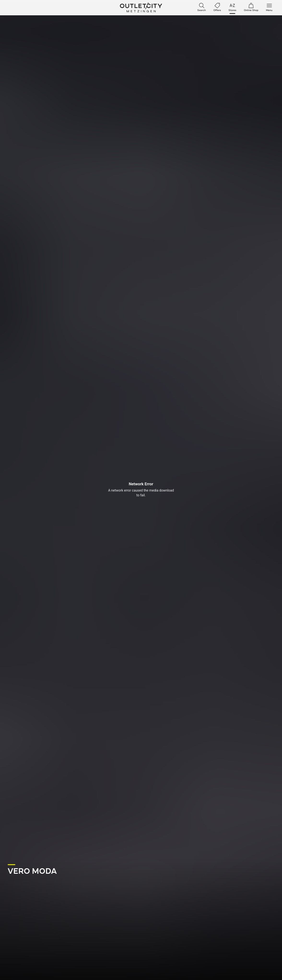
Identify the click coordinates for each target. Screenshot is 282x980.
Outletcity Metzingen (141, 8)
